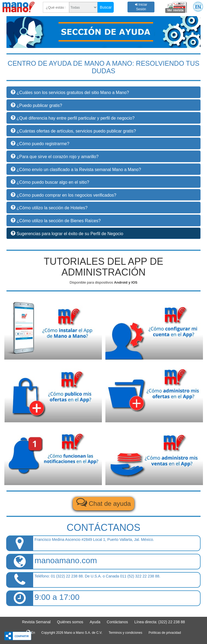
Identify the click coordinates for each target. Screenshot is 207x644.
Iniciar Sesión (141, 7)
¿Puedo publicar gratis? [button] (39, 105)
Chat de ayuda (104, 502)
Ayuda (95, 622)
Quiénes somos (70, 622)
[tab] (103, 169)
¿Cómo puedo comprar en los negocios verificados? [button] (66, 195)
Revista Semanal (36, 622)
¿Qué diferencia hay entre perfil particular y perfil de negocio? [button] (75, 118)
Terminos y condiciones (125, 633)
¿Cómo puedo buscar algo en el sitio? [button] (53, 182)
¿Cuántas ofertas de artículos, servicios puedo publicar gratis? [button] (76, 131)
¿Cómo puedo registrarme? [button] (43, 144)
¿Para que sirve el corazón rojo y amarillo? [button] (57, 157)
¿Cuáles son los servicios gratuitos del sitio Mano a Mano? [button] (73, 93)
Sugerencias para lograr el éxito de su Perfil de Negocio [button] (70, 234)
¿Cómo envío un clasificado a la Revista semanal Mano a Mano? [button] (79, 170)
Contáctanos (117, 622)
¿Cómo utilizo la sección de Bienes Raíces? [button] (58, 221)
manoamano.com (66, 560)
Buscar (106, 7)
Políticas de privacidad (165, 633)
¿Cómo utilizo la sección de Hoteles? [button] (52, 208)
